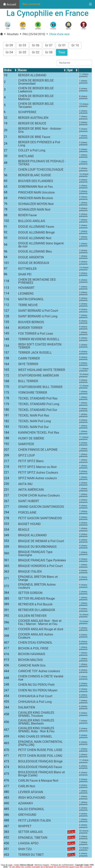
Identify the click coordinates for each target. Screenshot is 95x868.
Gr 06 (36, 46)
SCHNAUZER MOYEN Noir (36, 205)
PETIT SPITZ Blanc (31, 462)
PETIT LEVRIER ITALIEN (34, 822)
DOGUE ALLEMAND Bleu (35, 252)
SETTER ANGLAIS (30, 833)
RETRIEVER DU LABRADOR (37, 611)
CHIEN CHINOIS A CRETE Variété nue (41, 679)
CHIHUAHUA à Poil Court (35, 697)
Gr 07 (49, 46)
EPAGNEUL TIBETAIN (33, 839)
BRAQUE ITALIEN (30, 572)
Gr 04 (9, 53)
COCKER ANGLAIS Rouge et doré (41, 630)
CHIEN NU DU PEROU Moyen (38, 691)
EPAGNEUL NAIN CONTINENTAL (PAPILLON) (40, 744)
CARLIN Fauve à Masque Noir (38, 782)
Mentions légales (42, 865)
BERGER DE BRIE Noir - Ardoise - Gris (40, 131)
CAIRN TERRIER (29, 359)
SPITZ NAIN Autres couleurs (37, 479)
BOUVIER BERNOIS (31, 323)
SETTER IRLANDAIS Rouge (36, 599)
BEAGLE (24, 531)
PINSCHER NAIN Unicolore (36, 193)
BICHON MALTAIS (30, 661)
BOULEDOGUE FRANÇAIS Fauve (40, 768)
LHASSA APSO (28, 844)
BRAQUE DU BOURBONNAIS (37, 548)
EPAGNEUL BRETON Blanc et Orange (38, 579)
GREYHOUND (27, 816)
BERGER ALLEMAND (32, 76)
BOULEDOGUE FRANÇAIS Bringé (40, 762)
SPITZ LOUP (26, 456)
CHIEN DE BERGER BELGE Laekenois (36, 91)
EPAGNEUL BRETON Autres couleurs (37, 587)
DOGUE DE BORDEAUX (34, 264)
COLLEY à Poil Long (32, 151)
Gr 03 (22, 46)
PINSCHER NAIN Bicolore (36, 199)
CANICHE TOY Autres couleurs (39, 672)
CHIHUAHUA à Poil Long (35, 703)
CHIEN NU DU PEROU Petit (36, 686)
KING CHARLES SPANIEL (35, 737)
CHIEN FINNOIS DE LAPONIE (38, 451)
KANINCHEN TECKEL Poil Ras (39, 434)
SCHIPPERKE (27, 113)
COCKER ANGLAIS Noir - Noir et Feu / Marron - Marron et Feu (40, 623)
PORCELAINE (27, 513)
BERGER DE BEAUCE (32, 124)
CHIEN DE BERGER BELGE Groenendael (36, 83)
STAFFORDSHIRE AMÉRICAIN (38, 376)
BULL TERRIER (28, 382)
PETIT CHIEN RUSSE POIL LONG (40, 756)
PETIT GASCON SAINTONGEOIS (40, 519)
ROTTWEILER (27, 270)
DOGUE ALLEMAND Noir (35, 239)
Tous (62, 53)
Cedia (16, 865)
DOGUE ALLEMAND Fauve (36, 228)
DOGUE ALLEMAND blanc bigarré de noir (41, 246)
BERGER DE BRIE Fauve (34, 138)
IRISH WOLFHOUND (32, 799)
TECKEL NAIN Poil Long (34, 422)
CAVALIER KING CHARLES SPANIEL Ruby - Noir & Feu (36, 731)
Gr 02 (36, 53)
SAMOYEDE (26, 445)
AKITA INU (25, 485)
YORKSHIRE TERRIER (33, 394)
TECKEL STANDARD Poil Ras (38, 399)
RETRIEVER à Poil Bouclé (35, 605)
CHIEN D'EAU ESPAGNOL (35, 644)
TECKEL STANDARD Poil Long (39, 405)
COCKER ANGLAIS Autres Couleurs (36, 637)
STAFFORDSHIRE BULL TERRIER (40, 388)
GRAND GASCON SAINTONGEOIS (41, 508)
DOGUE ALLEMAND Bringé (36, 233)
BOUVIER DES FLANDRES (36, 182)
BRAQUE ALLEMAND (32, 536)
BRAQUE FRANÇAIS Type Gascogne (35, 554)
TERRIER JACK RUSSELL (35, 354)
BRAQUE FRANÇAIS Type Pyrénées (42, 561)
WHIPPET (25, 827)
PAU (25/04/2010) (32, 35)
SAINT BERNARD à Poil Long (38, 317)
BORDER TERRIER (30, 329)
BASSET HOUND (29, 525)
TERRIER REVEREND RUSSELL (39, 340)
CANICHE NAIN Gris (32, 666)
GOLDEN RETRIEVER (32, 617)
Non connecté (31, 4)
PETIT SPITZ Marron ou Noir (37, 468)
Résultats (11, 35)
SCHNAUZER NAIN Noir (34, 210)
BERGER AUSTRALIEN (33, 119)
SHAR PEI (25, 275)
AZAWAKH (25, 804)
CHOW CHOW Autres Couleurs (39, 496)
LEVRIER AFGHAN (31, 793)
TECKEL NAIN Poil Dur (33, 428)
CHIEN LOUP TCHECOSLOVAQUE (41, 171)
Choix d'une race (57, 35)
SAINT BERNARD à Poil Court (38, 312)
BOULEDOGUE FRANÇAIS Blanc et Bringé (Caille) (42, 775)
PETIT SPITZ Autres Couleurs (38, 473)
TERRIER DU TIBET (31, 856)
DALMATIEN (27, 708)
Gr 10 (75, 46)
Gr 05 (22, 53)
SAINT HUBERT (29, 502)
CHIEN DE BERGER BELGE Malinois (36, 99)
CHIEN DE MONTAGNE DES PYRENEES (37, 282)
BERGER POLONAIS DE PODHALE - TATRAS (42, 164)
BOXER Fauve (27, 216)
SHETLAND (26, 157)
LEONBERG (26, 295)
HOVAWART (26, 289)
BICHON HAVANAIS (32, 655)
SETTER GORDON (30, 594)
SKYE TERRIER (28, 365)
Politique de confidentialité (62, 865)
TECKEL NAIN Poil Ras (34, 416)
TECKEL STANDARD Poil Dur (38, 411)
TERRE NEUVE (28, 306)
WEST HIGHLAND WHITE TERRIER (42, 371)
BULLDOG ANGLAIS (32, 222)
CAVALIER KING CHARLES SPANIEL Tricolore (36, 715)
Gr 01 (62, 46)
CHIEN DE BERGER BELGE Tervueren (36, 106)
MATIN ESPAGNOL (31, 300)
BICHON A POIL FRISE (33, 649)
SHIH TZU (25, 850)
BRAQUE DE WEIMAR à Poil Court (41, 542)
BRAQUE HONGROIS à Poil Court (40, 567)
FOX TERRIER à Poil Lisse (36, 335)
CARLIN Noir (27, 787)
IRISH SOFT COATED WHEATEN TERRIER (40, 347)
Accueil (10, 4)
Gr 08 (49, 53)
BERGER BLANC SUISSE (35, 176)
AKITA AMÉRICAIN (31, 491)
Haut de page (7, 865)
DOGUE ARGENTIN (31, 258)
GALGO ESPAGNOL (31, 810)
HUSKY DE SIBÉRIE (31, 439)
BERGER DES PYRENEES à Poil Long (39, 145)
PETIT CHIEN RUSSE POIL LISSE (40, 751)
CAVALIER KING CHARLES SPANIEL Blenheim (36, 723)
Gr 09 (9, 46)
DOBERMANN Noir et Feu (35, 188)
